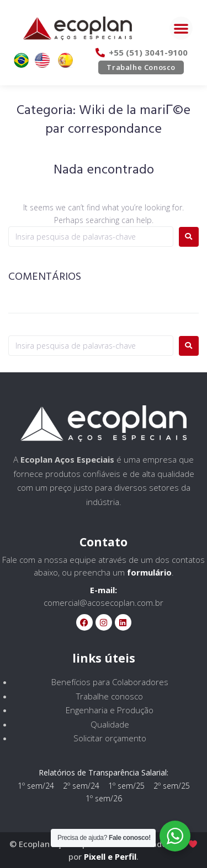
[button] (181, 28)
